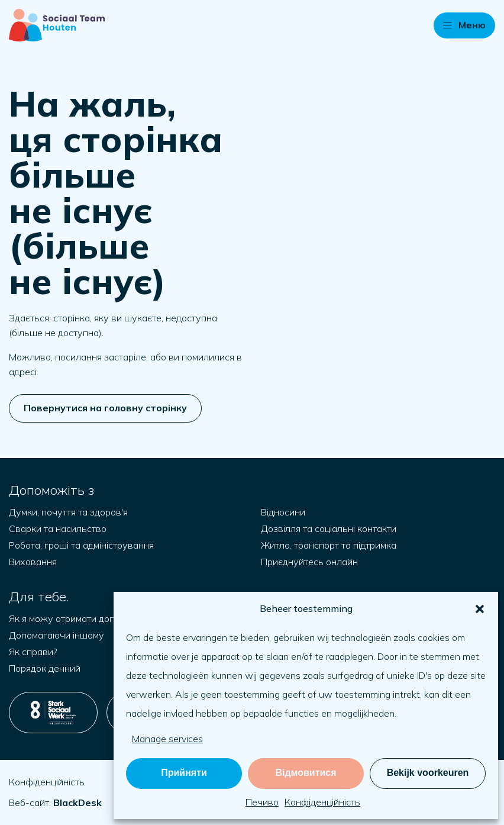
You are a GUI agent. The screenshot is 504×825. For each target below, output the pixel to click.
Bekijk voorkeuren (428, 773)
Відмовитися (306, 773)
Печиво (262, 802)
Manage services (167, 739)
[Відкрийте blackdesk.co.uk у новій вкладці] (77, 803)
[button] (480, 609)
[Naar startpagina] (57, 25)
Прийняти (184, 773)
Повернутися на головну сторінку (105, 408)
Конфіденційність (322, 802)
